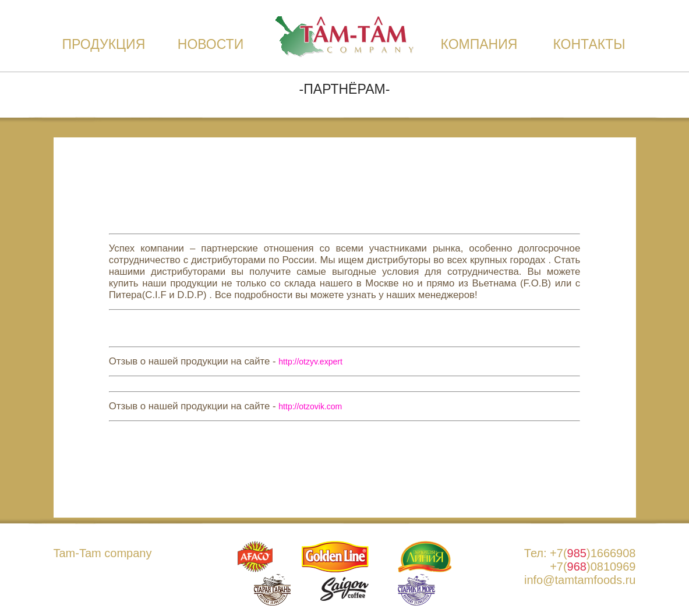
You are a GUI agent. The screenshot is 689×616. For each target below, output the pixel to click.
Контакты (589, 44)
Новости (211, 44)
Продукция (104, 44)
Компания (479, 44)
